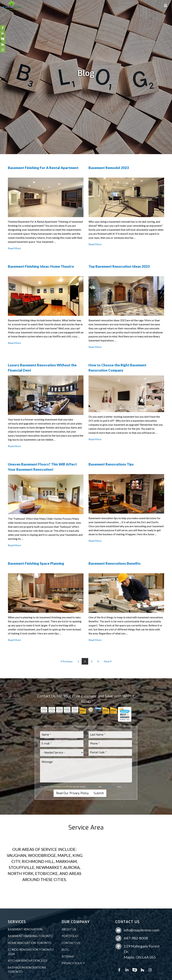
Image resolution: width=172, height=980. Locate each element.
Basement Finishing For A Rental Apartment (43, 168)
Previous (67, 661)
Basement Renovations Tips (111, 464)
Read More (14, 248)
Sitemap (68, 956)
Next (108, 661)
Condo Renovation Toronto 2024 (31, 952)
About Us (69, 929)
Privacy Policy (92, 787)
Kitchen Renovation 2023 (28, 961)
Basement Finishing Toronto (30, 936)
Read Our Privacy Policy (72, 793)
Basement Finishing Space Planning (36, 563)
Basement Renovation (25, 929)
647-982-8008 (136, 938)
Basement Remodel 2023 (109, 168)
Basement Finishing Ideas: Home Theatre (41, 266)
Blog (65, 950)
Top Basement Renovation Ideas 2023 (119, 266)
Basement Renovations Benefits (115, 563)
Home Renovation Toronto (30, 943)
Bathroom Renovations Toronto (27, 970)
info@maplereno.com (142, 930)
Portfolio (70, 936)
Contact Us (71, 943)
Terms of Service (109, 787)
